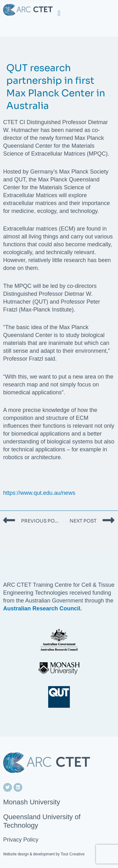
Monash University (32, 802)
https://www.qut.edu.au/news (39, 493)
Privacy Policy (21, 840)
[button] (59, 13)
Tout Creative (73, 854)
